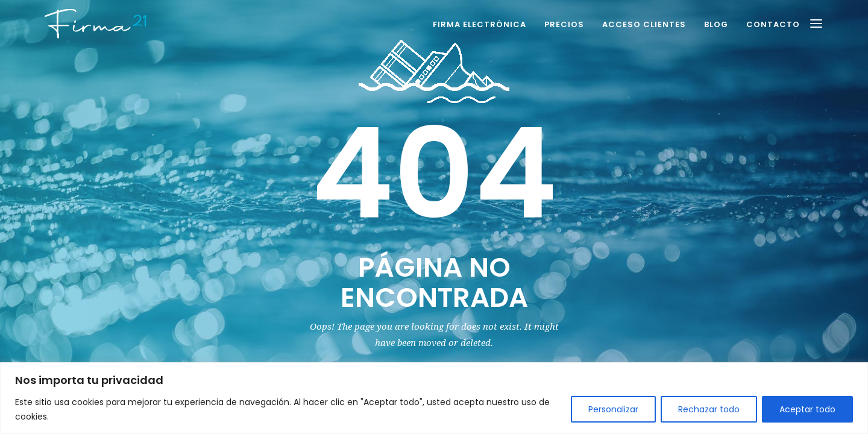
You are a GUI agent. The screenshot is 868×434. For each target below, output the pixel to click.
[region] (434, 398)
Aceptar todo (807, 409)
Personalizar (613, 409)
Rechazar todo (709, 409)
